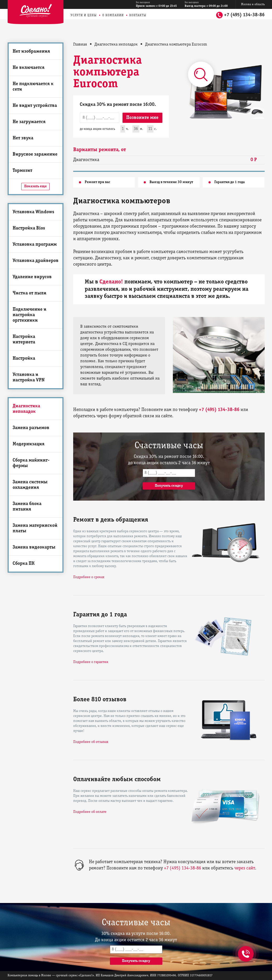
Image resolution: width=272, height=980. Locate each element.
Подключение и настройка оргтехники (30, 315)
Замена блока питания (27, 507)
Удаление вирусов (32, 277)
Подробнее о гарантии (91, 662)
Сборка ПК (24, 564)
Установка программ (35, 245)
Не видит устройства (35, 106)
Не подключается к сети (33, 87)
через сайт (245, 868)
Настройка (24, 358)
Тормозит (22, 171)
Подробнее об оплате (90, 812)
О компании (113, 15)
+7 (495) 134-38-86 (244, 15)
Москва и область (253, 4)
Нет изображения (31, 51)
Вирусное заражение (35, 154)
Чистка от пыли (30, 293)
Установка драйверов (36, 261)
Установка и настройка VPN (29, 377)
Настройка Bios (29, 228)
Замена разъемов (31, 428)
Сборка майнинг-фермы (31, 463)
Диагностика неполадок (26, 409)
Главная (80, 45)
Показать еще (35, 186)
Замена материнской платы (35, 528)
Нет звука (23, 138)
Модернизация (29, 444)
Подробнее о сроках (89, 577)
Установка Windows (33, 212)
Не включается (29, 68)
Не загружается (29, 122)
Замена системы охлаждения (30, 485)
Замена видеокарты (34, 547)
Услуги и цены (84, 15)
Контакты (138, 15)
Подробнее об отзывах (91, 742)
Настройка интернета (24, 340)
